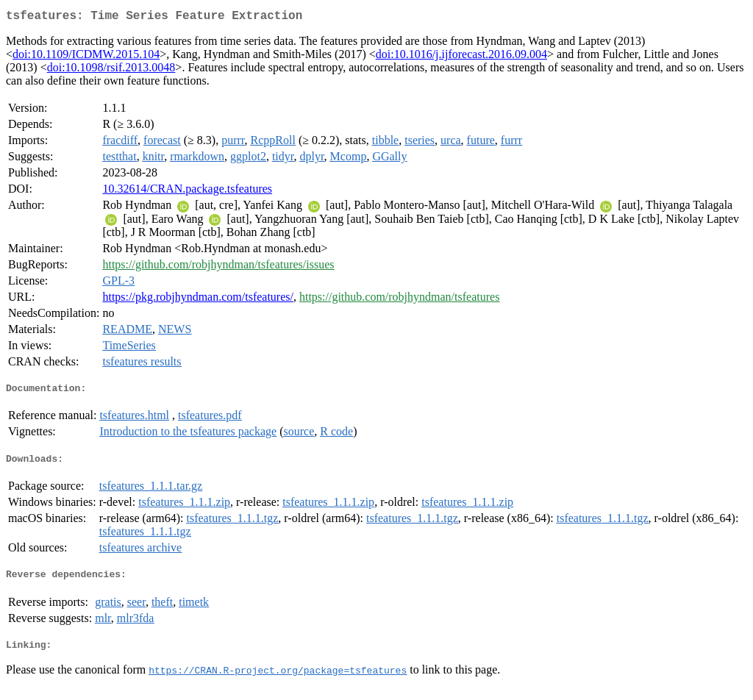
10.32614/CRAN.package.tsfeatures (187, 192)
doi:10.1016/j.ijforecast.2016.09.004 (461, 57)
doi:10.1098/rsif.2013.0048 (111, 70)
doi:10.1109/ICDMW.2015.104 (86, 57)
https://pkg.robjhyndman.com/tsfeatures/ (198, 300)
